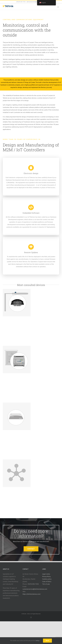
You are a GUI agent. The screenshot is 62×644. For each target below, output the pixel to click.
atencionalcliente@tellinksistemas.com (36, 2)
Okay (47, 641)
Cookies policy (47, 579)
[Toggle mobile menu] (58, 7)
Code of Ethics (47, 581)
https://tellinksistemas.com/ (32, 594)
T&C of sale (46, 584)
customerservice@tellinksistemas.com (35, 589)
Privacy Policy (46, 576)
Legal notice (46, 574)
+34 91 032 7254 (33, 584)
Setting (38, 641)
